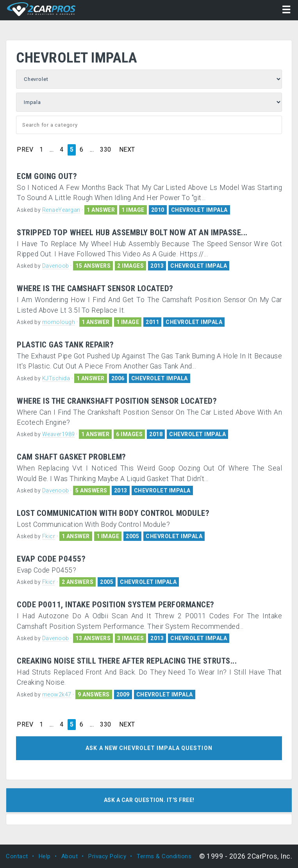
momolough (59, 322)
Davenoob (56, 266)
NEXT (127, 150)
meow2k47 (57, 694)
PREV (25, 150)
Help (45, 856)
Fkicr (49, 536)
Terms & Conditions (164, 856)
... (52, 150)
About (70, 856)
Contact (17, 856)
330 (106, 150)
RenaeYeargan (61, 210)
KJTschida (56, 378)
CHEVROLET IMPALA (199, 210)
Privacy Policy (107, 856)
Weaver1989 (59, 434)
